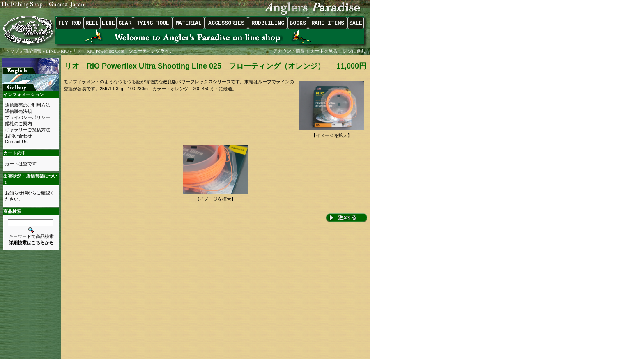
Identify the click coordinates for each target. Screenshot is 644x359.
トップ (12, 51)
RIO (65, 51)
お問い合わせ (18, 136)
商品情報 (32, 51)
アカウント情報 (289, 51)
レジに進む (355, 51)
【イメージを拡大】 (331, 133)
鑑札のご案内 (18, 123)
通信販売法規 (18, 111)
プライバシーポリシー (28, 117)
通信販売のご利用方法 (28, 105)
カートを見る (324, 51)
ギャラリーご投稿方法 (28, 130)
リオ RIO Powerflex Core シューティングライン (123, 51)
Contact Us (16, 142)
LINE (51, 51)
